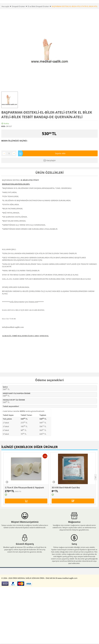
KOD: (3, 126)
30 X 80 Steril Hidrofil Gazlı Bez (66, 487)
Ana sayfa (5, 6)
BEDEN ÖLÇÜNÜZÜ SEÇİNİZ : (15, 141)
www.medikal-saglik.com (68, 578)
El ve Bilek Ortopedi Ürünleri (38, 6)
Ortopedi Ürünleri (18, 6)
